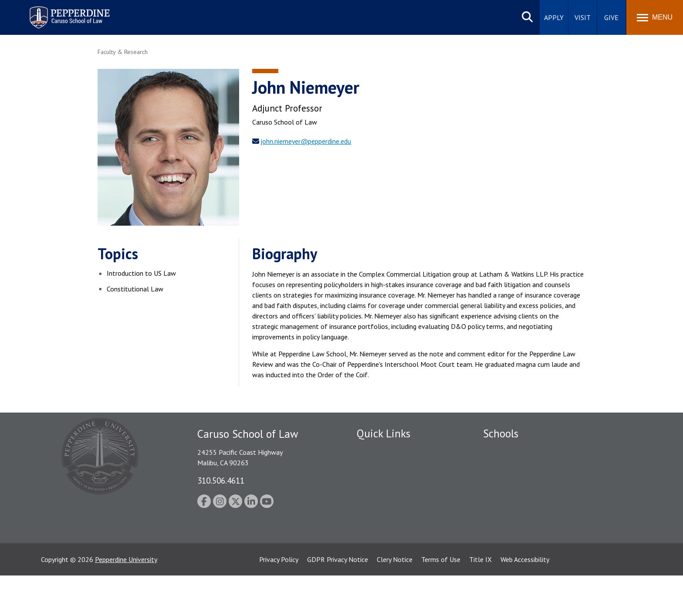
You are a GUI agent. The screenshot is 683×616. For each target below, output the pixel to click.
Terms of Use (441, 600)
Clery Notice (395, 600)
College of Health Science (521, 535)
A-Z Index (371, 550)
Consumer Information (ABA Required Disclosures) (397, 530)
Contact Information (387, 511)
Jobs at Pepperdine (384, 495)
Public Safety (376, 450)
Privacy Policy (279, 600)
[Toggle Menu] (655, 17)
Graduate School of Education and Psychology (551, 495)
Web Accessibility (525, 600)
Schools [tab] (501, 433)
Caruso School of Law (516, 465)
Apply (554, 17)
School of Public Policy (517, 520)
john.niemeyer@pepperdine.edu (306, 141)
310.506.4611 (221, 480)
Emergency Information (391, 481)
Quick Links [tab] (384, 433)
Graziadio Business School (521, 481)
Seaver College (505, 450)
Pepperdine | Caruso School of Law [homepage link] (68, 12)
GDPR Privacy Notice (338, 600)
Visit (583, 17)
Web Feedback (377, 565)
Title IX (480, 600)
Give (611, 17)
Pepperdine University (126, 600)
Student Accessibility (387, 465)
